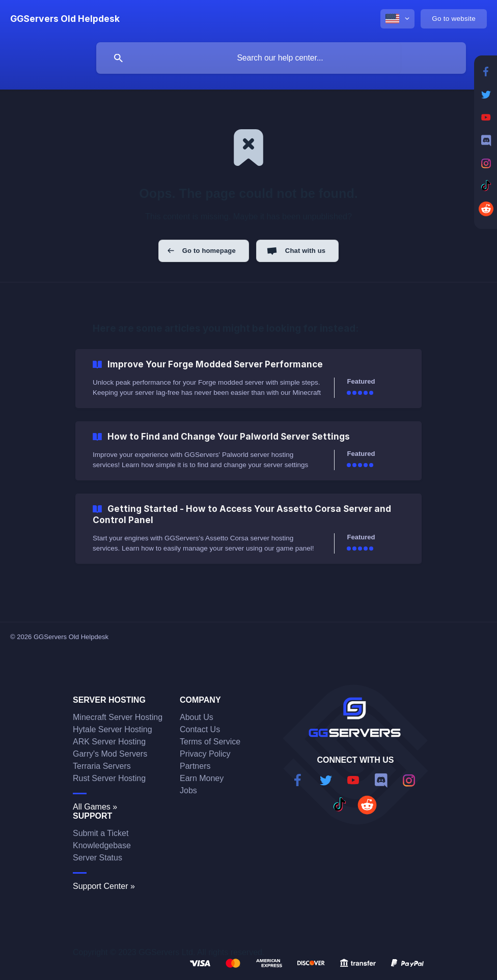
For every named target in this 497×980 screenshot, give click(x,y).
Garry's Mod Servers (110, 754)
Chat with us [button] (305, 251)
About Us (197, 717)
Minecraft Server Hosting (118, 717)
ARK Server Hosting (109, 742)
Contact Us (200, 729)
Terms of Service (210, 742)
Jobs (188, 790)
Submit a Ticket (101, 833)
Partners (195, 766)
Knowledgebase (102, 845)
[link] (248, 379)
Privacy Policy (205, 754)
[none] (65, 19)
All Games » (95, 807)
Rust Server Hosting (109, 778)
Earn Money (202, 778)
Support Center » (104, 886)
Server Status (98, 858)
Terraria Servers (102, 766)
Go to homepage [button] (209, 251)
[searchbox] (281, 58)
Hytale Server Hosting (113, 729)
